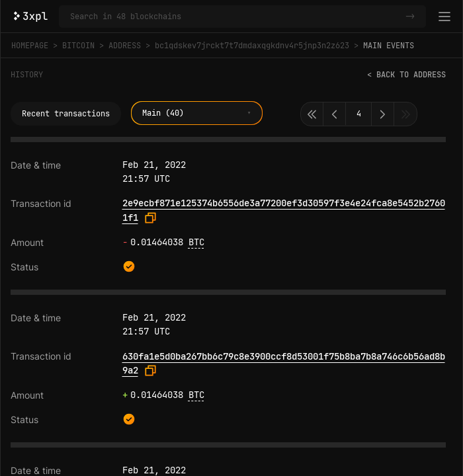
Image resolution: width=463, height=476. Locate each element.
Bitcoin (78, 46)
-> (410, 17)
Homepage (30, 46)
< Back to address (406, 75)
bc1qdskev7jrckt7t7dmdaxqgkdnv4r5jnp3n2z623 (252, 46)
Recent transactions (66, 114)
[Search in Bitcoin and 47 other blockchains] (235, 17)
